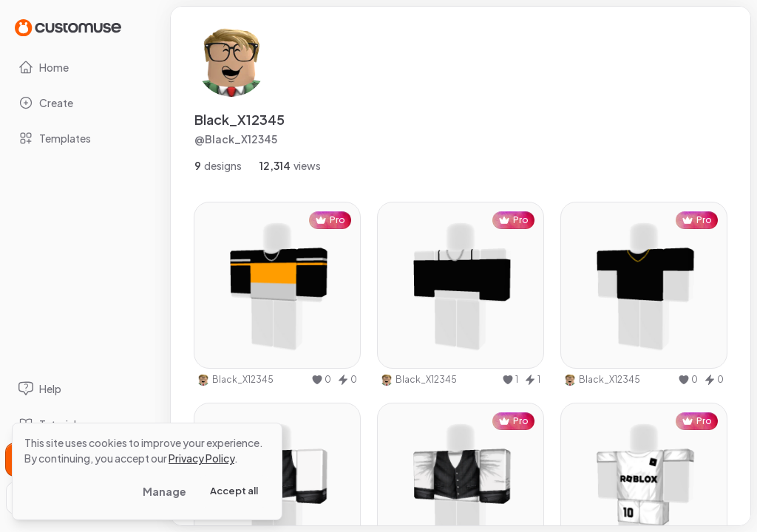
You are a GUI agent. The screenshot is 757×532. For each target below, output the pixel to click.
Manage (164, 491)
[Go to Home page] (68, 27)
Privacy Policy (201, 458)
